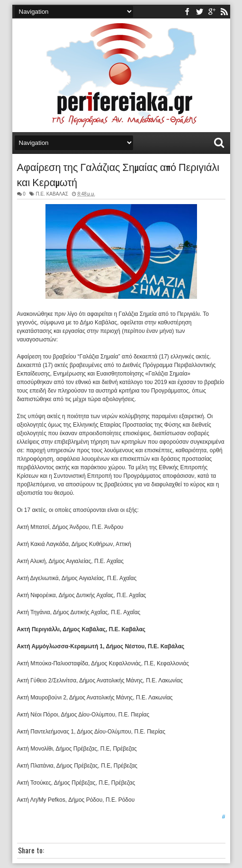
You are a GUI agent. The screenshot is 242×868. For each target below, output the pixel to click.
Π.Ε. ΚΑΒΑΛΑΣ (52, 194)
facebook (187, 12)
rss (224, 12)
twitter (199, 12)
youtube (212, 12)
